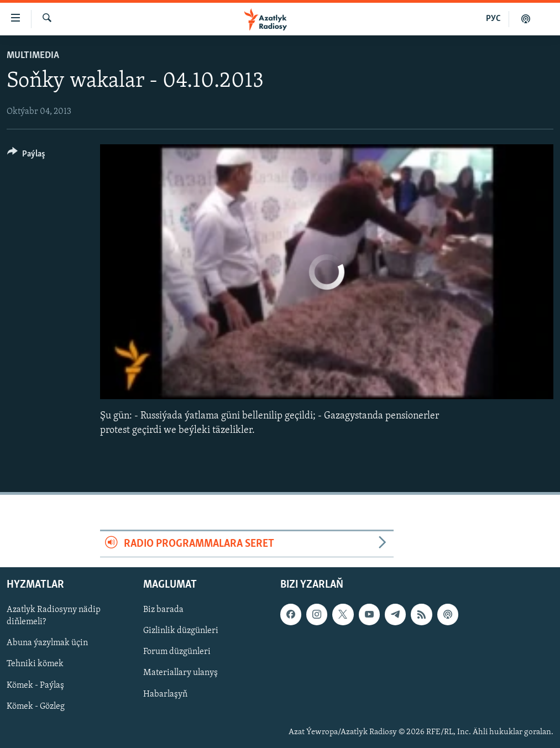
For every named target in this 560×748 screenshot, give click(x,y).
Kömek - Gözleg (36, 707)
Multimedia (33, 56)
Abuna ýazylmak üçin (47, 644)
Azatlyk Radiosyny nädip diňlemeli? (54, 616)
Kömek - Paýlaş (35, 686)
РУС (493, 19)
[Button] (26, 156)
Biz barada (163, 610)
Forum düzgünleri (177, 652)
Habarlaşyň (165, 694)
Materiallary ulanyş (180, 673)
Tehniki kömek (35, 665)
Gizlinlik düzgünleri (181, 631)
